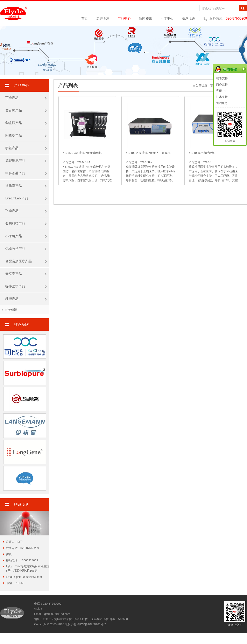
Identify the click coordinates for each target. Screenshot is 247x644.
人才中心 (167, 18)
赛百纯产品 (26, 110)
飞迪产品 (26, 211)
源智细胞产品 (26, 161)
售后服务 (222, 103)
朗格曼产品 (26, 136)
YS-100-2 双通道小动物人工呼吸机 (148, 153)
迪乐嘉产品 (26, 186)
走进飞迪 (103, 18)
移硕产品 (26, 299)
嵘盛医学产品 (26, 286)
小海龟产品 (26, 236)
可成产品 (26, 98)
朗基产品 (26, 148)
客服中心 (222, 91)
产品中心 (124, 18)
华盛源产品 (26, 123)
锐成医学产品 (26, 249)
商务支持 (222, 84)
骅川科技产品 (26, 224)
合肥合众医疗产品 (26, 261)
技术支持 (222, 97)
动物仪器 (11, 310)
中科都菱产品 (26, 173)
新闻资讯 (146, 18)
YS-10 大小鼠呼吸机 (202, 153)
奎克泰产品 (26, 274)
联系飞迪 (188, 18)
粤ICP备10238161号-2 (92, 624)
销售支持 (222, 78)
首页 (85, 18)
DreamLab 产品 (26, 198)
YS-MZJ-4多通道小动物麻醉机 (82, 153)
